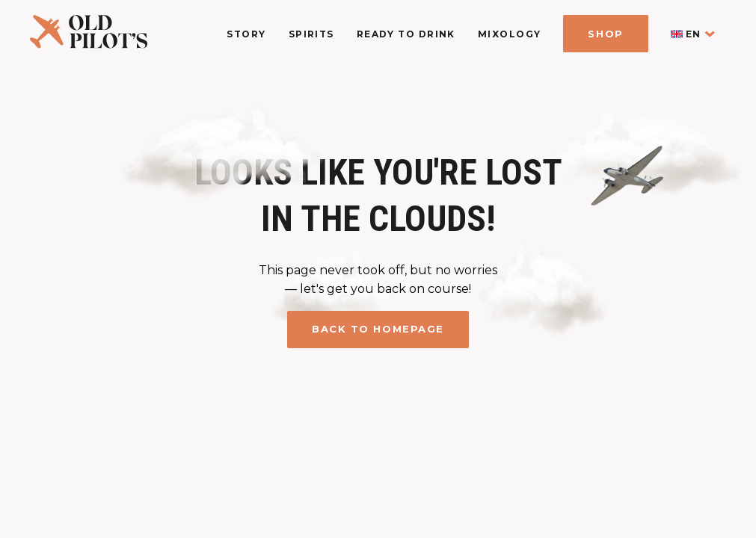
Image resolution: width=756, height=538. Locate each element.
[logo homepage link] (89, 44)
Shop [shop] (605, 34)
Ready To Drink (406, 34)
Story (246, 34)
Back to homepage (378, 329)
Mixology (510, 34)
